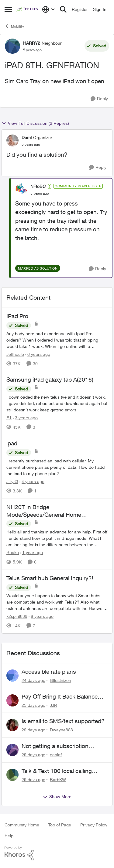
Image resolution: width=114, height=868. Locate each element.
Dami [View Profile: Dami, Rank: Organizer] (27, 137)
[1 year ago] (31, 552)
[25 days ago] (33, 705)
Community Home (22, 825)
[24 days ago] (33, 680)
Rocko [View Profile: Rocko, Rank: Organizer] (13, 552)
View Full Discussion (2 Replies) (35, 123)
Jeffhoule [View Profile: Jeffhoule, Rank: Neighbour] (15, 354)
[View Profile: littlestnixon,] (12, 676)
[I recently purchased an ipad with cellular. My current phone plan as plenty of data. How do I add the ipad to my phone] (57, 467)
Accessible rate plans (49, 672)
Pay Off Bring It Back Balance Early (60, 697)
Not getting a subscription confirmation (55, 746)
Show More (57, 797)
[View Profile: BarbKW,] (12, 775)
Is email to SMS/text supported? (63, 721)
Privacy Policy (94, 825)
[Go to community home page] (28, 9)
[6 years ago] (38, 354)
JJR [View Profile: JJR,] (54, 705)
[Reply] (99, 99)
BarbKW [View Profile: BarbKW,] (58, 779)
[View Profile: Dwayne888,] (12, 725)
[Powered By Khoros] (57, 853)
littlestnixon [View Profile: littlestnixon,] (60, 680)
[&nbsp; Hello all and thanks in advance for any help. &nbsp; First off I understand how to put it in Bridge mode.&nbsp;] (57, 538)
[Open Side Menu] (8, 9)
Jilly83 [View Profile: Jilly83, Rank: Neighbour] (12, 481)
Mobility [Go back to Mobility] (14, 26)
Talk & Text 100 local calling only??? (57, 771)
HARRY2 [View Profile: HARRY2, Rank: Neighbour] (32, 43)
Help (9, 836)
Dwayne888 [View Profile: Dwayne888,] (61, 730)
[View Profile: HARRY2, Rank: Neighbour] (12, 46)
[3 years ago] (25, 418)
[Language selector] (48, 9)
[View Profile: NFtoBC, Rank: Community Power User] (21, 189)
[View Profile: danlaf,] (12, 750)
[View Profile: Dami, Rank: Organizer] (12, 141)
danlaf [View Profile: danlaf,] (56, 755)
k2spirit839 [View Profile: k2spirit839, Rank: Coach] (17, 616)
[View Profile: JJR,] (12, 700)
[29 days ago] (33, 730)
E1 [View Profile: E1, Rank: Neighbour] (9, 418)
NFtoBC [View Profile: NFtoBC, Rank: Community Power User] (38, 186)
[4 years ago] (32, 481)
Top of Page (60, 825)
